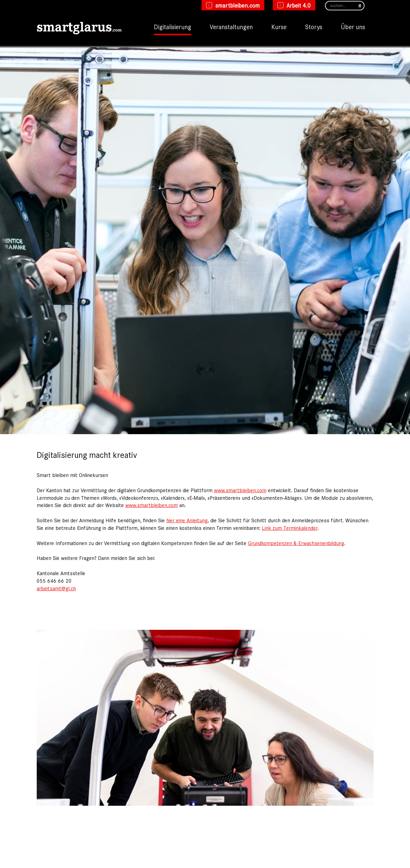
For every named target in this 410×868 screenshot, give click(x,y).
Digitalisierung (173, 26)
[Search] (345, 6)
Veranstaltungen (231, 26)
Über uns (353, 26)
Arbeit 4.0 (299, 5)
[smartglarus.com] (79, 27)
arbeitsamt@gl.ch (56, 588)
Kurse (279, 26)
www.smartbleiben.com (240, 490)
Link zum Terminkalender (290, 528)
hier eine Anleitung (187, 520)
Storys (314, 26)
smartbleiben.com (237, 5)
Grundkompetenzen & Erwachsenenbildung (296, 543)
